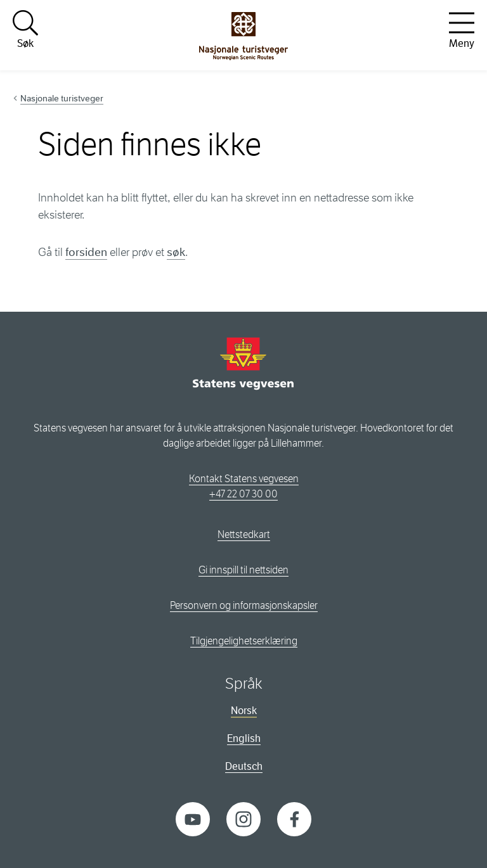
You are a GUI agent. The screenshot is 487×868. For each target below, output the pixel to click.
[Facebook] (294, 818)
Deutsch (244, 766)
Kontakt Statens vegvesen (244, 479)
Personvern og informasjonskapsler (244, 605)
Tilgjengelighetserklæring (244, 641)
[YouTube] (193, 818)
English (244, 738)
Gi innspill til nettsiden (243, 570)
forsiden (86, 252)
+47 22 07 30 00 (243, 494)
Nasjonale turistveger (62, 98)
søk (176, 252)
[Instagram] (243, 818)
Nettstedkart (244, 534)
